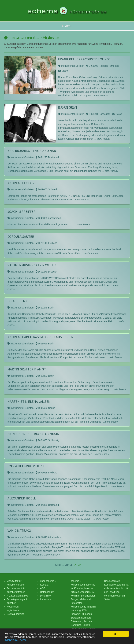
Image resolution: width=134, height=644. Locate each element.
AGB (43, 588)
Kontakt (44, 585)
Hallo (67, 26)
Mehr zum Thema (16, 640)
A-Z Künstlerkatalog (17, 596)
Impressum (46, 599)
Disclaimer (46, 596)
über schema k (48, 581)
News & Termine (16, 614)
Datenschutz (47, 592)
